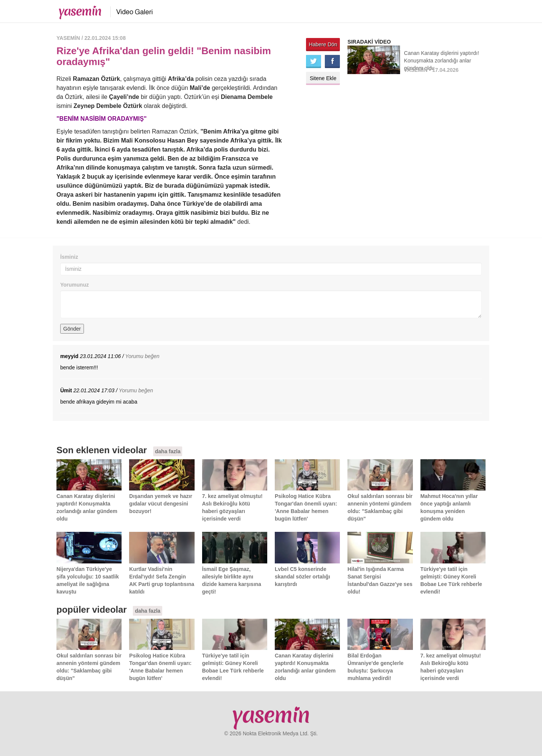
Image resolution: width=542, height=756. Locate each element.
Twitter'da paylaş (314, 61)
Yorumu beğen (142, 356)
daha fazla (168, 451)
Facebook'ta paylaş (332, 61)
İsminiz (69, 257)
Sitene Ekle (323, 78)
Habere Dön (323, 44)
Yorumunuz (75, 285)
